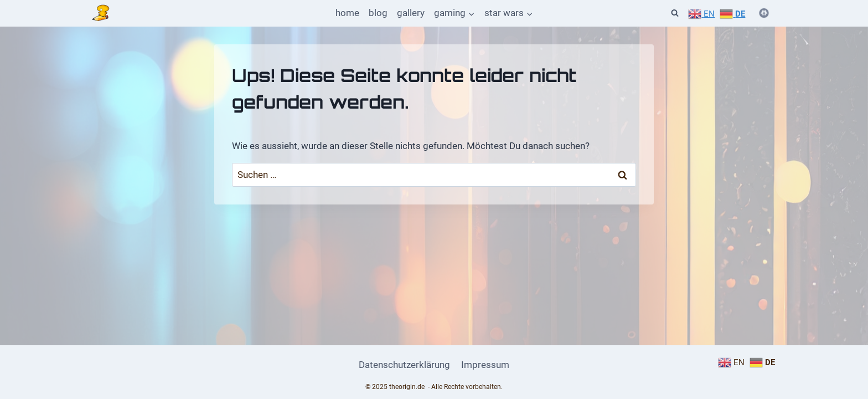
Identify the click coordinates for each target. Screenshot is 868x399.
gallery (411, 13)
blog (378, 13)
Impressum (485, 365)
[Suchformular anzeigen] (675, 13)
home (347, 13)
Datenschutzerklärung (404, 365)
